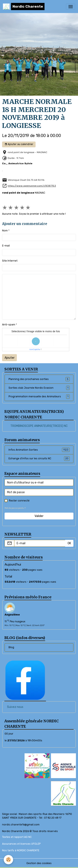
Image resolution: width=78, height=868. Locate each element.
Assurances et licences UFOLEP (21, 844)
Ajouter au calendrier (19, 144)
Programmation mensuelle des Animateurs (39, 396)
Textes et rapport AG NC (17, 837)
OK (69, 543)
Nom (5, 231)
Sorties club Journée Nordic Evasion (39, 388)
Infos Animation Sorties (39, 450)
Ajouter (10, 358)
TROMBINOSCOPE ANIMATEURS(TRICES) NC (39, 426)
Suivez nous (15, 707)
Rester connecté (19, 501)
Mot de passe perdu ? (15, 508)
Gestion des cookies (39, 863)
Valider (39, 516)
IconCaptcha (35, 349)
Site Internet (10, 261)
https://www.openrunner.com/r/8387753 (32, 186)
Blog (11, 647)
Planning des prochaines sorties (39, 379)
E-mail (6, 246)
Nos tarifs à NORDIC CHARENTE (21, 850)
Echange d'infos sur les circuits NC (39, 458)
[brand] (24, 7)
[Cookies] (8, 860)
